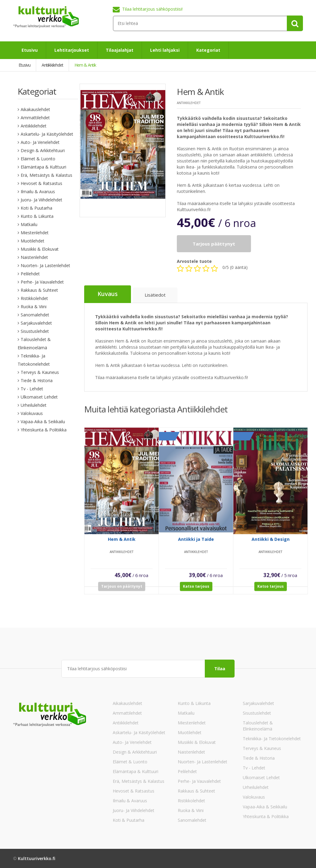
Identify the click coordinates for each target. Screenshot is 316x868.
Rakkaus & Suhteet (39, 290)
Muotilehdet (33, 241)
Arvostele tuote (194, 261)
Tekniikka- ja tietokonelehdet (272, 738)
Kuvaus (108, 294)
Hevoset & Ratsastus (41, 183)
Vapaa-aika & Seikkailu (43, 422)
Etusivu (30, 50)
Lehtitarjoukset (72, 50)
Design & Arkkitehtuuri (43, 150)
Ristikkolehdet (34, 298)
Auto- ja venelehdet (40, 142)
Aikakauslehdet (35, 109)
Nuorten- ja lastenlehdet (45, 265)
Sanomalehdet (35, 315)
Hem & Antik (122, 544)
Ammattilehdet (35, 118)
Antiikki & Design (271, 544)
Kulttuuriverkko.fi (37, 858)
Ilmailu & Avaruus (38, 192)
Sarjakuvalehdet (36, 323)
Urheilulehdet (34, 405)
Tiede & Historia (37, 380)
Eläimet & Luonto (38, 159)
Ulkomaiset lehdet (39, 397)
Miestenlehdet (35, 233)
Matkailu (29, 224)
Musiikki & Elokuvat (40, 249)
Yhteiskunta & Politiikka (44, 430)
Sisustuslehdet (35, 331)
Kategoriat (208, 50)
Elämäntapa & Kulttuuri (43, 167)
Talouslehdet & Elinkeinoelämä (258, 725)
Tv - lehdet (32, 389)
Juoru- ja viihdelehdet (41, 200)
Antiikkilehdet (34, 126)
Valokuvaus (32, 413)
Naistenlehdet (34, 257)
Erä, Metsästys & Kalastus (46, 175)
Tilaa (220, 668)
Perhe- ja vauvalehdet (42, 282)
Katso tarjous (196, 591)
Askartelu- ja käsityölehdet (47, 134)
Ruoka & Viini (34, 307)
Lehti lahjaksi (165, 50)
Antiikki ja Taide (196, 544)
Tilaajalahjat (120, 50)
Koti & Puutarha (36, 208)
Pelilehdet (30, 274)
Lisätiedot (155, 295)
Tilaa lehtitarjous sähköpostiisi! (152, 9)
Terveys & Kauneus (40, 372)
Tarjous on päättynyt (122, 591)
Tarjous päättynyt (214, 244)
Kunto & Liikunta (37, 216)
